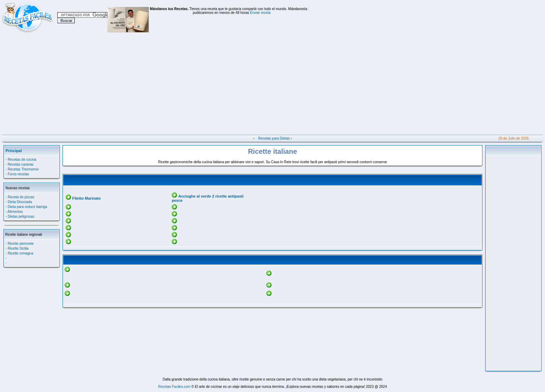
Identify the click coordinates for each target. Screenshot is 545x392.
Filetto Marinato (87, 198)
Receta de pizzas (21, 197)
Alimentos (15, 212)
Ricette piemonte (21, 244)
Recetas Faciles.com (174, 387)
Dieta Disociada (20, 202)
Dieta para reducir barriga (27, 207)
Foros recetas (18, 174)
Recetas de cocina (22, 160)
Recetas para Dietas (274, 138)
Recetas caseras (21, 164)
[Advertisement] (211, 86)
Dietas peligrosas (21, 216)
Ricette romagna (20, 253)
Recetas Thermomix (23, 169)
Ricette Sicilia (18, 248)
